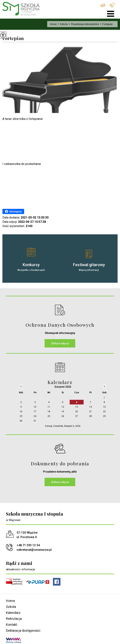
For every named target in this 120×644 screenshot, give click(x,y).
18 (49, 412)
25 (49, 416)
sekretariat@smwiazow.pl (103, 5)
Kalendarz (13, 613)
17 (35, 412)
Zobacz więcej (60, 343)
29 (104, 416)
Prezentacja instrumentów (83, 24)
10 (35, 407)
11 (49, 407)
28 (90, 416)
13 (77, 407)
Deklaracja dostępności (23, 631)
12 (63, 407)
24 (35, 416)
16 (21, 412)
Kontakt (12, 625)
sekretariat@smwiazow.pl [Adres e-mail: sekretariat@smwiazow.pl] (34, 550)
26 (63, 416)
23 (21, 416)
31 (35, 421)
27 (77, 416)
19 (63, 412)
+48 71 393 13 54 (112, 5)
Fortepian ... (107, 24)
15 (104, 407)
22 (104, 412)
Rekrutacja (14, 619)
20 (77, 412)
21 (90, 412)
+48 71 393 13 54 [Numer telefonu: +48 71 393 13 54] (28, 545)
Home (53, 24)
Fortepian (13, 38)
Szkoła (62, 24)
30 (21, 421)
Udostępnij (13, 211)
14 (90, 407)
